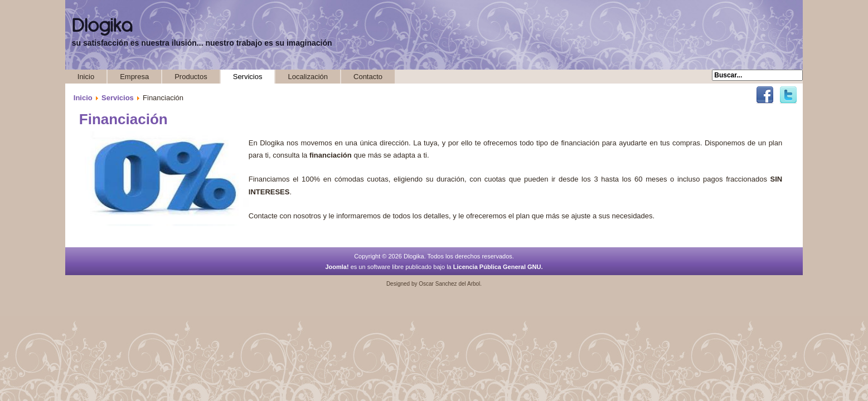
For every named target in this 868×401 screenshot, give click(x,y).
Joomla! (337, 267)
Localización (308, 77)
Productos (191, 77)
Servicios (248, 77)
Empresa (134, 77)
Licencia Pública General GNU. (498, 267)
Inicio (86, 77)
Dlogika (102, 26)
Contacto (368, 77)
